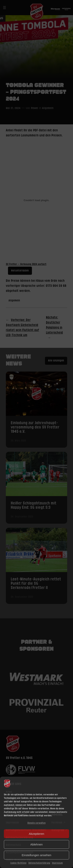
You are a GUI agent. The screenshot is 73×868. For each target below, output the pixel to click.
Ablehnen (36, 844)
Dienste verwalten (36, 823)
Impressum (57, 863)
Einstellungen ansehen (37, 855)
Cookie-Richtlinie (18, 863)
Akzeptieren (36, 834)
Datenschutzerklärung (39, 863)
